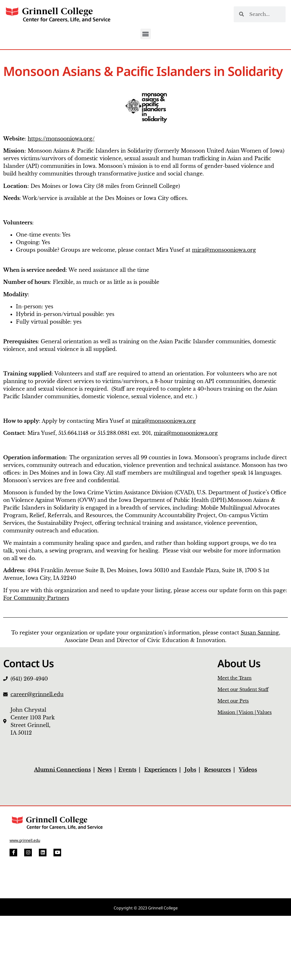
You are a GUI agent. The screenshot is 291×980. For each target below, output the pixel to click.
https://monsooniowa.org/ (61, 139)
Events (127, 770)
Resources (217, 770)
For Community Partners (36, 598)
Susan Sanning (260, 633)
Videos (248, 770)
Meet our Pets (233, 701)
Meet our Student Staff (243, 689)
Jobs (190, 770)
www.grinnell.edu (25, 840)
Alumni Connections (62, 770)
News (105, 770)
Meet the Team (234, 678)
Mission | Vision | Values (245, 712)
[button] (146, 34)
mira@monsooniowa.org (224, 250)
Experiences (160, 770)
